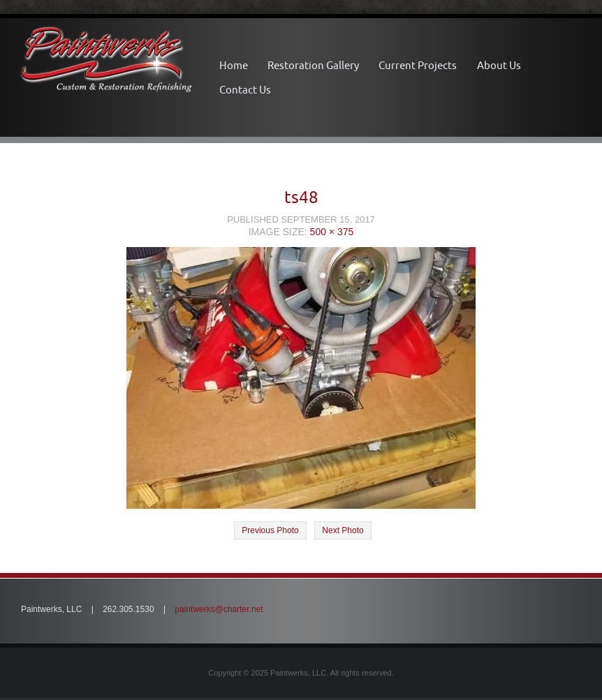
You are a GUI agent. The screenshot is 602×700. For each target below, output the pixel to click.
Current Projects (418, 65)
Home (234, 65)
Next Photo (343, 530)
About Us (499, 65)
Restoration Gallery (313, 65)
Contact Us (245, 90)
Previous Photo (270, 530)
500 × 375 (332, 232)
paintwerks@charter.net (219, 609)
